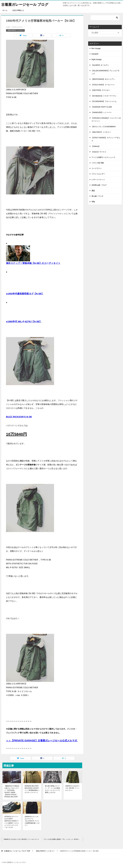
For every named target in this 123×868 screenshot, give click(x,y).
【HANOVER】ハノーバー (102, 112)
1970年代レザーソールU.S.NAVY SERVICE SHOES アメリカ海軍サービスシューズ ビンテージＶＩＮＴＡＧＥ (12, 822)
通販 (93, 191)
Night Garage (97, 59)
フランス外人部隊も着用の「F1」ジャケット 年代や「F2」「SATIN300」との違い (63, 839)
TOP (17, 851)
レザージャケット (98, 180)
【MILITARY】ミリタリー (15, 30)
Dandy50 (95, 54)
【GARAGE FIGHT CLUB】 (102, 107)
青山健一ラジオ (97, 196)
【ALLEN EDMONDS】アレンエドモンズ (105, 72)
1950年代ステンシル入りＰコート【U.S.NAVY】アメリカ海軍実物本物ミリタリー (32, 821)
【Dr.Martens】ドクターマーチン (104, 96)
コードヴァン (97, 168)
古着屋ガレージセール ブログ (26, 4)
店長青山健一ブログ (99, 185)
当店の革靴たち (18, 10)
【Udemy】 (96, 146)
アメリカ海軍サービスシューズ (103, 157)
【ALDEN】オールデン (100, 65)
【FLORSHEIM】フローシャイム (104, 101)
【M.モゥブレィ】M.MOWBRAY (104, 127)
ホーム (5, 10)
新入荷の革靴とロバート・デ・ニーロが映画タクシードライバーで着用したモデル (52, 789)
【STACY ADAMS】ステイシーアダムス (106, 139)
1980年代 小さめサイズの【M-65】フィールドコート (72, 788)
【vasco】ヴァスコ (99, 152)
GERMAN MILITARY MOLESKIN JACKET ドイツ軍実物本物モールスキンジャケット (32, 789)
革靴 (93, 202)
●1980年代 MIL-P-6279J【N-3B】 (24, 322)
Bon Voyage (96, 48)
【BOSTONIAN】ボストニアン (103, 79)
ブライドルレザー (98, 174)
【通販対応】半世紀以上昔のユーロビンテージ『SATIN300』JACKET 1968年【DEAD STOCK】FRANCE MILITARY (12, 791)
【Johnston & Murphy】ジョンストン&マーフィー (106, 119)
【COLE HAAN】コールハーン (103, 85)
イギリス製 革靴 (98, 163)
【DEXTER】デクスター (101, 90)
